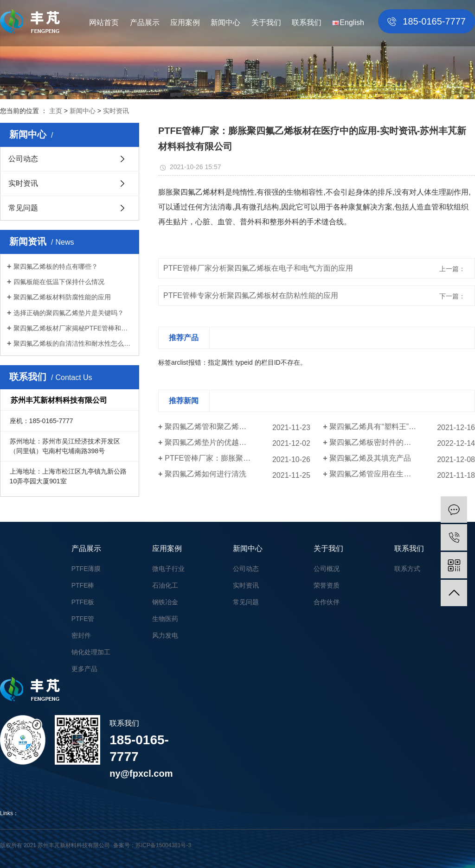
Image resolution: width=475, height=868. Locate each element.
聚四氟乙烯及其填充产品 (370, 458)
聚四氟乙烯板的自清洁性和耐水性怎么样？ (73, 343)
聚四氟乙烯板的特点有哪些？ (56, 266)
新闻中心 (225, 22)
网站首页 (104, 22)
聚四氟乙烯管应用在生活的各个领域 (389, 474)
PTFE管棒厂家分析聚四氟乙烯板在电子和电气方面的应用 (258, 268)
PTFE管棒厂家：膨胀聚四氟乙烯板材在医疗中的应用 (237, 458)
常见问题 (23, 208)
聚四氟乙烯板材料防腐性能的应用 (62, 297)
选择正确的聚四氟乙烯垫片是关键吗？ (69, 313)
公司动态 (23, 159)
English (348, 22)
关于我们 (266, 22)
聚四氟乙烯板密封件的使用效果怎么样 (392, 442)
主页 (56, 111)
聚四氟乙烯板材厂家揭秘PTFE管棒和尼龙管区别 (73, 328)
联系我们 (307, 22)
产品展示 (145, 22)
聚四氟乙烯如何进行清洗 (205, 474)
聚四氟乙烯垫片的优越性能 (209, 442)
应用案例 (185, 22)
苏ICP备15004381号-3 (163, 845)
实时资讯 (116, 111)
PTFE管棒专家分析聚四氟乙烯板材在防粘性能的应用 (251, 295)
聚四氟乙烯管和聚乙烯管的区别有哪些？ (231, 427)
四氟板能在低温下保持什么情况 (59, 282)
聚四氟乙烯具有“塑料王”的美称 (380, 427)
